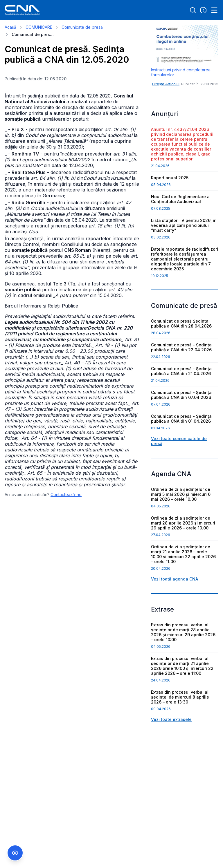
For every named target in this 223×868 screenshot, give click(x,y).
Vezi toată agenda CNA (175, 579)
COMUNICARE (39, 27)
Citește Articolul (166, 84)
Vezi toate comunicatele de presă (179, 441)
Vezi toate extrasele (171, 719)
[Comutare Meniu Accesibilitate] (15, 853)
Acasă (10, 27)
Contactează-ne (66, 494)
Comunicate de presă (82, 27)
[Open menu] (214, 10)
